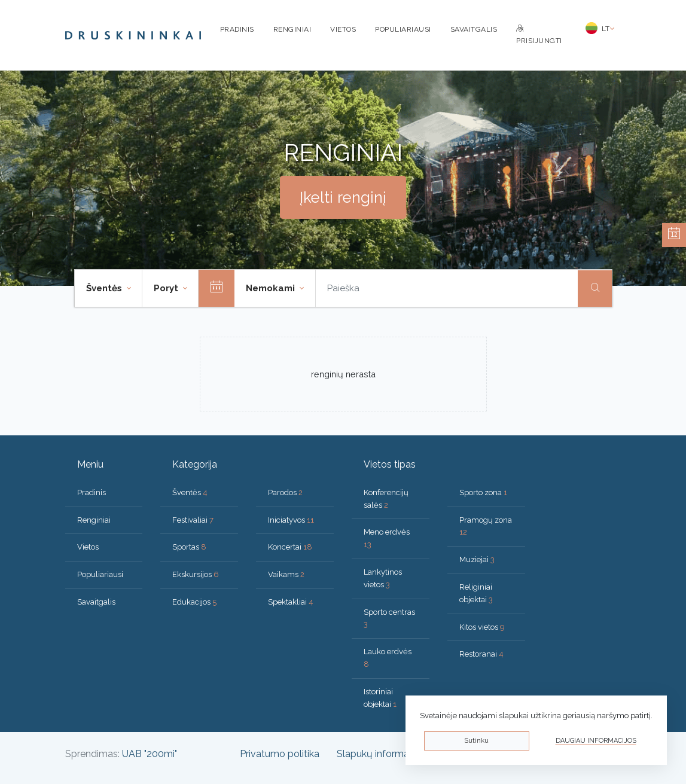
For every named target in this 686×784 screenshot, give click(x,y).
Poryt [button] (167, 288)
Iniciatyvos (291, 520)
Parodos (285, 492)
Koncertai (290, 547)
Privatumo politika (280, 754)
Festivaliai (193, 520)
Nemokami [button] (272, 288)
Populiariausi (403, 29)
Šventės (190, 492)
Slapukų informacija (380, 754)
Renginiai (292, 29)
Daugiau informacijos (596, 741)
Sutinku (476, 741)
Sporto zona (483, 492)
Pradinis (237, 29)
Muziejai (477, 559)
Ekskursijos (196, 574)
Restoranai (481, 654)
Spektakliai (291, 602)
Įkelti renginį (343, 197)
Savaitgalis (474, 29)
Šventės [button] (105, 288)
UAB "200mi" (150, 754)
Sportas (189, 547)
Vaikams (286, 574)
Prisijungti (539, 35)
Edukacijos (194, 602)
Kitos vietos (482, 627)
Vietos (343, 29)
